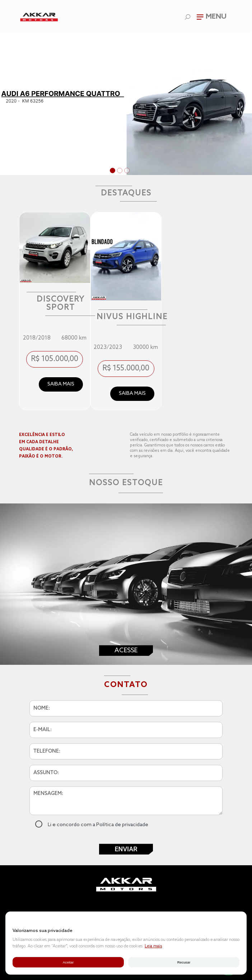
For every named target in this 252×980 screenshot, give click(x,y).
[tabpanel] (126, 104)
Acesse (126, 650)
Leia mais (153, 946)
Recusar (184, 962)
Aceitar (68, 962)
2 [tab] (121, 171)
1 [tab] (113, 171)
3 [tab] (128, 171)
